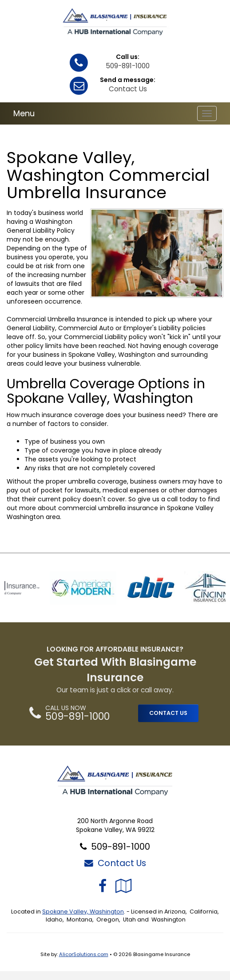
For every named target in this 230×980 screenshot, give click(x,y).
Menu (24, 113)
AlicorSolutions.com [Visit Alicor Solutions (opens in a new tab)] (84, 954)
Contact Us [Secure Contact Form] (115, 863)
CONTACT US (168, 713)
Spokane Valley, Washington (83, 912)
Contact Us (128, 89)
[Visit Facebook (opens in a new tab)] (103, 886)
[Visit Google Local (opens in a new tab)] (124, 886)
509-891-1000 (128, 66)
